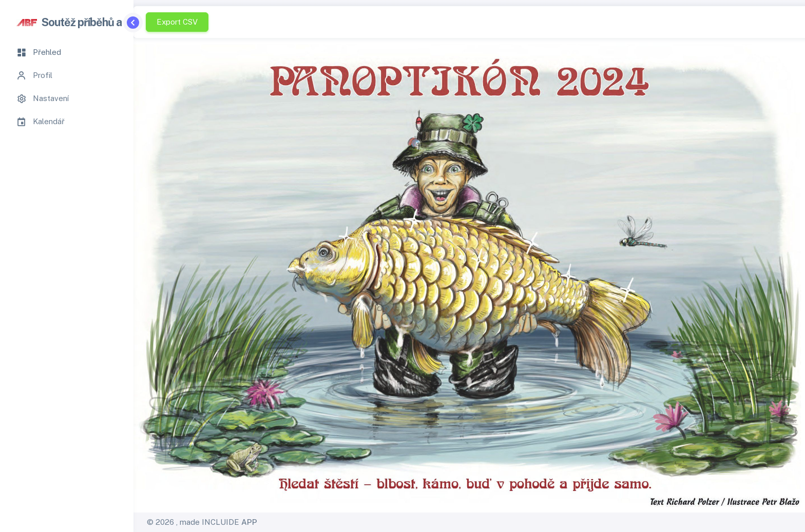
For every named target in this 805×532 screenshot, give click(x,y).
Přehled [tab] (39, 52)
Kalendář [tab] (41, 122)
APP (249, 522)
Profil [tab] (34, 75)
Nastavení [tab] (43, 98)
